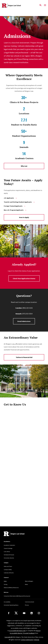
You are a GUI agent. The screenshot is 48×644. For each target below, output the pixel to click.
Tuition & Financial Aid (24, 357)
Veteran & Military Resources (11, 588)
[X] (16, 613)
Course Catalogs (8, 548)
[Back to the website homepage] (11, 6)
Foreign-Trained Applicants (15, 206)
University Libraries (9, 558)
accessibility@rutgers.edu (17, 631)
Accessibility (7, 602)
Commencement (30, 602)
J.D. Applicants (10, 198)
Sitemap (37, 640)
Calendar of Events (9, 573)
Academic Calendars (9, 545)
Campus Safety (8, 570)
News (26, 584)
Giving (6, 584)
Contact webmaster (27, 640)
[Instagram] (39, 613)
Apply (5, 581)
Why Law (24, 166)
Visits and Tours (8, 566)
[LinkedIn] (32, 613)
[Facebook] (9, 613)
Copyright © (8, 637)
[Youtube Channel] (24, 613)
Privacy (27, 605)
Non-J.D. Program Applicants (15, 210)
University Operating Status (11, 605)
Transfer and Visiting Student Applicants (19, 202)
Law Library (7, 552)
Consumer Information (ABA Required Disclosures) (17, 596)
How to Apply (24, 217)
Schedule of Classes (9, 555)
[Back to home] (18, 534)
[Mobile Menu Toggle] (45, 5)
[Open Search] (40, 5)
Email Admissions (24, 321)
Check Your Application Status (24, 278)
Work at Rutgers (29, 581)
